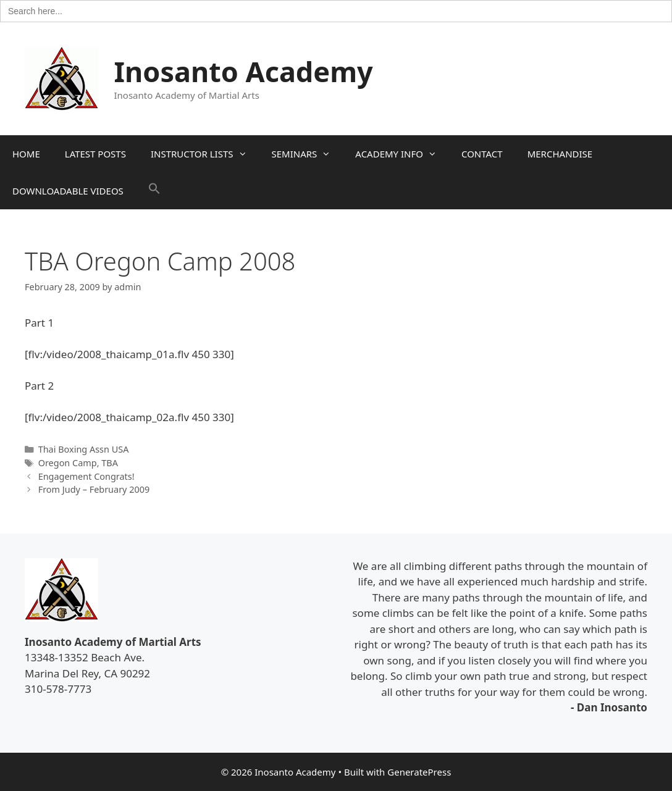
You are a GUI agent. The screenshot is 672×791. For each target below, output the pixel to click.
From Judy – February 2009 (94, 489)
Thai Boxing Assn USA (84, 449)
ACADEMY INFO (402, 154)
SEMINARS (308, 154)
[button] (154, 191)
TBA (110, 463)
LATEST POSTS (95, 154)
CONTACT (482, 154)
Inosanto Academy (244, 71)
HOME (26, 154)
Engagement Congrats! (86, 476)
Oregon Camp (68, 463)
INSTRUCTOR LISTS (205, 154)
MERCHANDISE (560, 154)
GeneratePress (419, 772)
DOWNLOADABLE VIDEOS (68, 191)
